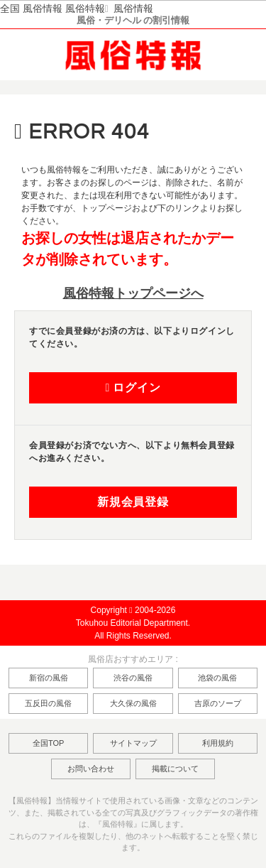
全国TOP (48, 743)
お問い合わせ (91, 769)
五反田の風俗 (48, 703)
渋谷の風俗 (133, 678)
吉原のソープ (218, 703)
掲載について (175, 769)
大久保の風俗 (133, 703)
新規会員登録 (133, 502)
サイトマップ (133, 743)
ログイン (133, 388)
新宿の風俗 (49, 678)
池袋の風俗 (217, 678)
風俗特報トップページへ (133, 293)
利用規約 (218, 743)
